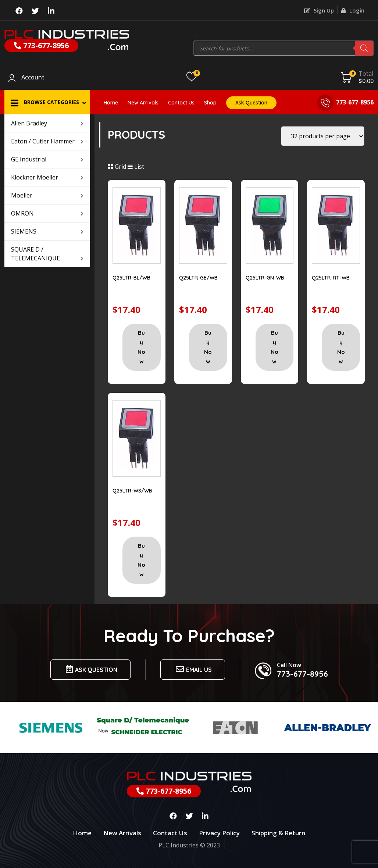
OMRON (47, 213)
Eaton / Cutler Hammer (47, 141)
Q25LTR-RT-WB (331, 278)
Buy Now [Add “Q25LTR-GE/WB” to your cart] (208, 347)
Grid (117, 167)
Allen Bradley (47, 123)
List (136, 167)
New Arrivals (143, 103)
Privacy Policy (219, 833)
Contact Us (181, 103)
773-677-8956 (41, 45)
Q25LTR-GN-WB (265, 278)
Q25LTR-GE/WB (198, 278)
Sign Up (319, 10)
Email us (193, 669)
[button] (47, 102)
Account (33, 78)
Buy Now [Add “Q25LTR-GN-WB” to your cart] (274, 347)
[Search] (364, 48)
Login (353, 10)
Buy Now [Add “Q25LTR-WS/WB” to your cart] (141, 560)
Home (111, 103)
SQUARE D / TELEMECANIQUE (47, 254)
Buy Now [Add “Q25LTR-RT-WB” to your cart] (341, 347)
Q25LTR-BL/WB (131, 278)
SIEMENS (47, 231)
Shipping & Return (278, 833)
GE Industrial (47, 159)
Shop (210, 103)
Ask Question (251, 103)
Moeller (47, 195)
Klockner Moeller (47, 177)
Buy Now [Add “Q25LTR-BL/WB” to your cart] (141, 347)
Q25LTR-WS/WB (132, 491)
